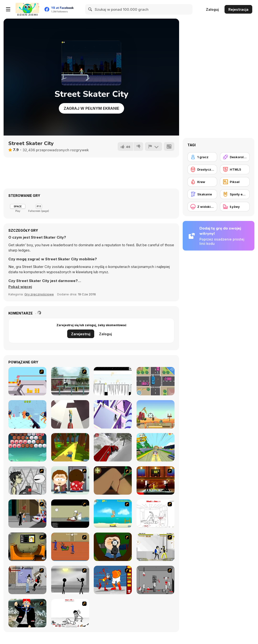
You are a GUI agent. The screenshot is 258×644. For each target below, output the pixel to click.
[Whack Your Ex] (70, 613)
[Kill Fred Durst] (27, 613)
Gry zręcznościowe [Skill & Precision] (39, 294)
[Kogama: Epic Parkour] (70, 447)
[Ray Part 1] (113, 547)
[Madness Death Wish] (156, 580)
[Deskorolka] (235, 157)
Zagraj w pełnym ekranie (91, 108)
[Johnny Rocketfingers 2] (27, 480)
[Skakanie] (202, 194)
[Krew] (202, 182)
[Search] (90, 9)
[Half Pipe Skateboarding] (27, 547)
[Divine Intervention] (27, 514)
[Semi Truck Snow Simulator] (113, 447)
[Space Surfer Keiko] (70, 414)
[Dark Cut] (113, 480)
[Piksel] (235, 182)
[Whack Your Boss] (156, 514)
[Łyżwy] (235, 207)
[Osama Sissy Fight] (113, 580)
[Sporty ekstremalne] (235, 194)
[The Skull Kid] (70, 514)
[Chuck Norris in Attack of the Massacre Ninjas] (27, 580)
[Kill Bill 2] (156, 480)
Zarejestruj (81, 334)
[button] (20, 287)
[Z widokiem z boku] (202, 207)
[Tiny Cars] (156, 381)
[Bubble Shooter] (27, 447)
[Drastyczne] (202, 169)
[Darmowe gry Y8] (27, 9)
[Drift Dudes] (156, 447)
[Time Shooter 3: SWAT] (27, 414)
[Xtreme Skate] (27, 381)
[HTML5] (235, 169)
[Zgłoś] (154, 147)
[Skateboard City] (70, 381)
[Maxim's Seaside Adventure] (113, 514)
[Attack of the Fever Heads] (70, 547)
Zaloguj (212, 9)
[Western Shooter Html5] (156, 414)
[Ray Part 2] (70, 480)
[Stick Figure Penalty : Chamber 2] (70, 580)
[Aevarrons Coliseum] (156, 547)
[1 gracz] (202, 157)
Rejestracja (238, 9)
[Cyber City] (113, 414)
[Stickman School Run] (113, 381)
